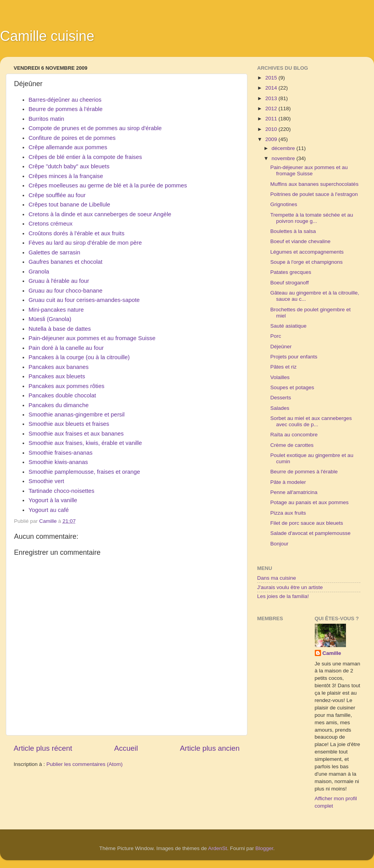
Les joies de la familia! (283, 596)
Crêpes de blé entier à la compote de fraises (85, 157)
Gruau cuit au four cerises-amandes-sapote (84, 300)
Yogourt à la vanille (53, 500)
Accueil (126, 748)
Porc (276, 336)
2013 (272, 98)
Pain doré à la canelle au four (66, 348)
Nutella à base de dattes (60, 329)
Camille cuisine (47, 36)
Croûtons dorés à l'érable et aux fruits (76, 233)
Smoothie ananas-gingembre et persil (77, 415)
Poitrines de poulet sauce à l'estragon (314, 194)
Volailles (280, 377)
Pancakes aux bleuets (57, 376)
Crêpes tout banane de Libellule (69, 205)
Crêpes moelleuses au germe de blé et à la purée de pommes (108, 185)
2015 (272, 78)
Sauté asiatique (288, 326)
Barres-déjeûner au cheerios (65, 100)
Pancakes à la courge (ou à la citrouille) (79, 357)
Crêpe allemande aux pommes (68, 147)
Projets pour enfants (294, 357)
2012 (272, 108)
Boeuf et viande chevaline (301, 241)
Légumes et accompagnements (307, 252)
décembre (284, 148)
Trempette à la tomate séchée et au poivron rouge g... (312, 218)
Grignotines (284, 204)
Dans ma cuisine (277, 578)
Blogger (265, 848)
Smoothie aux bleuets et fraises (69, 424)
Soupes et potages (292, 387)
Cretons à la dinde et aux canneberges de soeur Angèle (100, 214)
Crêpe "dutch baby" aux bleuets (69, 166)
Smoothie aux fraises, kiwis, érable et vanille (85, 443)
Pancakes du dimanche (58, 405)
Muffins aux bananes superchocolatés (314, 184)
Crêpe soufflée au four (57, 195)
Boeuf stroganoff (290, 283)
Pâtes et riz (284, 367)
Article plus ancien (210, 748)
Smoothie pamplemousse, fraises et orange (84, 472)
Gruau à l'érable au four (59, 281)
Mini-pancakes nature (56, 310)
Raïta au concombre (294, 435)
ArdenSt (218, 848)
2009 (272, 139)
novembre (284, 158)
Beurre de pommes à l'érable (65, 109)
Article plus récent (43, 748)
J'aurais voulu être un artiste (290, 587)
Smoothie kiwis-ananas (58, 462)
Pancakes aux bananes (58, 367)
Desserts (281, 398)
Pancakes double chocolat (62, 395)
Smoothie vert (46, 481)
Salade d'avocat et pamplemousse (310, 533)
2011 (272, 119)
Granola (39, 272)
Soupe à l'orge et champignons (307, 262)
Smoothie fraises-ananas (60, 453)
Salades (280, 408)
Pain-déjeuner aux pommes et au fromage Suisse (92, 338)
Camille (332, 653)
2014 (272, 88)
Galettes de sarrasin (54, 252)
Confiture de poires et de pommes (72, 138)
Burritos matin (46, 119)
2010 (272, 129)
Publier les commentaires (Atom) (85, 764)
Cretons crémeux (50, 224)
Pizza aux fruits (288, 513)
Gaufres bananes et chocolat (65, 262)
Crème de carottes (292, 445)
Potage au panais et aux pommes (310, 502)
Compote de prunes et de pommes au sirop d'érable (95, 128)
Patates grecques (291, 272)
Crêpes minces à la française (66, 176)
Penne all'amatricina (294, 492)
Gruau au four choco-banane (65, 291)
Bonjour (280, 544)
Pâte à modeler (288, 482)
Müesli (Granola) (50, 319)
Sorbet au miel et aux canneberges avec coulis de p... (311, 421)
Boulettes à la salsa (293, 231)
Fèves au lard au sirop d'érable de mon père (85, 243)
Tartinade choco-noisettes (61, 491)
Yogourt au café (49, 510)
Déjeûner (281, 347)
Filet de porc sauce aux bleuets (307, 523)
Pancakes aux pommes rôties (66, 386)
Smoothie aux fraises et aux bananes (76, 434)
